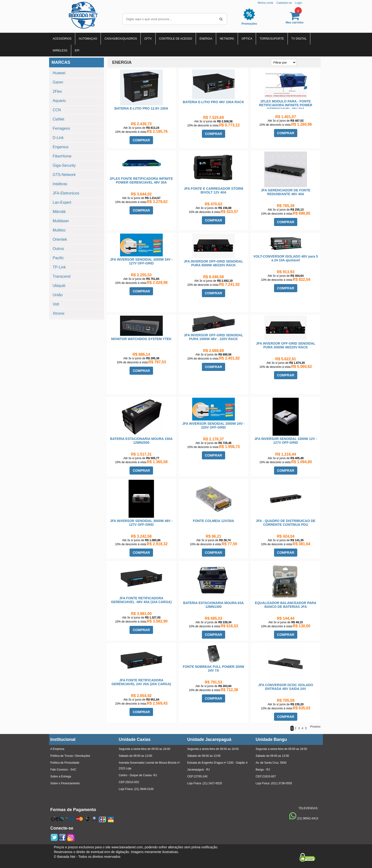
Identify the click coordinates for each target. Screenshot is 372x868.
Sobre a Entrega (61, 776)
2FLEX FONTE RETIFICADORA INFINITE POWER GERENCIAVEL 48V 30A (141, 180)
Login (298, 3)
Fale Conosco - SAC (63, 770)
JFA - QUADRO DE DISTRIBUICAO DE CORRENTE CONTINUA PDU (286, 523)
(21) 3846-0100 (144, 789)
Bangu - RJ (263, 770)
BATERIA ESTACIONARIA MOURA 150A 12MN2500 (141, 441)
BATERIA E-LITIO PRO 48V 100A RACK (214, 102)
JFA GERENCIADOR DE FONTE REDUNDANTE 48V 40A (286, 192)
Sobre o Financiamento (65, 783)
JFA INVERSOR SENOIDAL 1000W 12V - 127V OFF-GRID (286, 441)
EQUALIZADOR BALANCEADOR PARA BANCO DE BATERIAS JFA (286, 605)
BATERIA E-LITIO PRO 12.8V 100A (141, 108)
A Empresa (57, 749)
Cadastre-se (284, 3)
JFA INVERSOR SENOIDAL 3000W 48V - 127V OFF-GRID (141, 523)
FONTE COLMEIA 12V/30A (214, 521)
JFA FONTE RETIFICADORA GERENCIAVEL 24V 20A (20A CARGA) (141, 682)
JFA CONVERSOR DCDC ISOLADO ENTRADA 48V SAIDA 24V (286, 687)
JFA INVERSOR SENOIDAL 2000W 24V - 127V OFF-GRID (141, 261)
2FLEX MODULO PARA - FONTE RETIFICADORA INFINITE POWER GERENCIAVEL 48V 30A (286, 105)
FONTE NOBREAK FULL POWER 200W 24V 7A (213, 669)
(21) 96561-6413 (308, 818)
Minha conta (265, 3)
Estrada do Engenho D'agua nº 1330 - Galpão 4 (217, 763)
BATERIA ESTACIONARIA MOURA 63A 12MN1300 (213, 605)
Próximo (315, 727)
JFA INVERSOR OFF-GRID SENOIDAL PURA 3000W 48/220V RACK (286, 345)
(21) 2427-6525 (212, 783)
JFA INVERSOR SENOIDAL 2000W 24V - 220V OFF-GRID (214, 425)
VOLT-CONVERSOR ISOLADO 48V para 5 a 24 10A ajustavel (286, 258)
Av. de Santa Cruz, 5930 (271, 763)
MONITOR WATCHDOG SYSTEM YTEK (141, 339)
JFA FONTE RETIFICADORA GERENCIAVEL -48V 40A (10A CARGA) (141, 600)
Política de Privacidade (65, 763)
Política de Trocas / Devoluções (70, 756)
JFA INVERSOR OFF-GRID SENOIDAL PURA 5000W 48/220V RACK (214, 263)
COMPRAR (141, 140)
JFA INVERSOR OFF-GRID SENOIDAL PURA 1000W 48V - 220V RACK (214, 337)
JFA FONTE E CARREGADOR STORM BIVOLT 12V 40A (214, 190)
